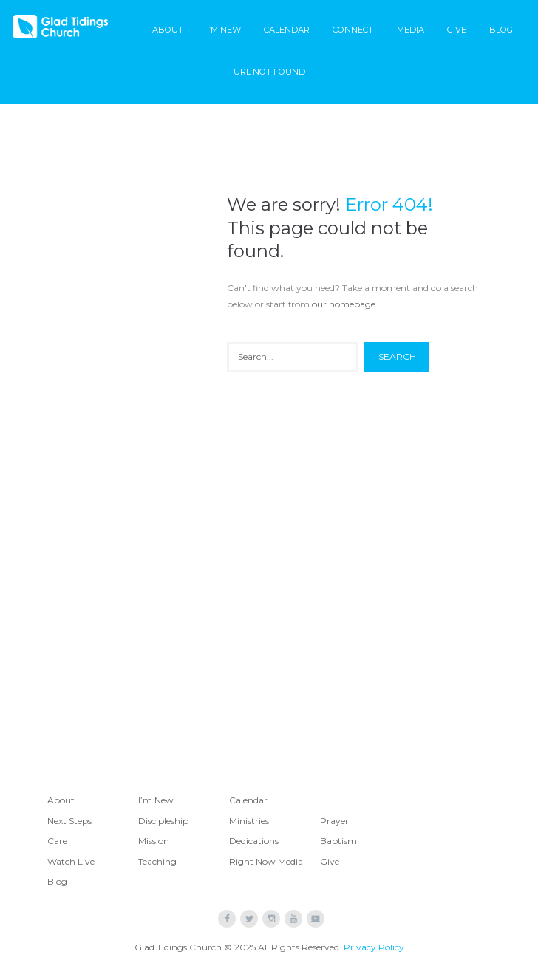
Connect (353, 30)
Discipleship (163, 821)
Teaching (157, 861)
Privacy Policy (374, 947)
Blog (501, 30)
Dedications (254, 841)
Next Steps (69, 821)
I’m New (224, 30)
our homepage (344, 304)
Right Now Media (266, 861)
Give (457, 30)
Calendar (287, 30)
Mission (154, 841)
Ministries (249, 821)
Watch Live (71, 861)
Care (57, 841)
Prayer (334, 821)
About (168, 30)
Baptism (338, 841)
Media (411, 30)
